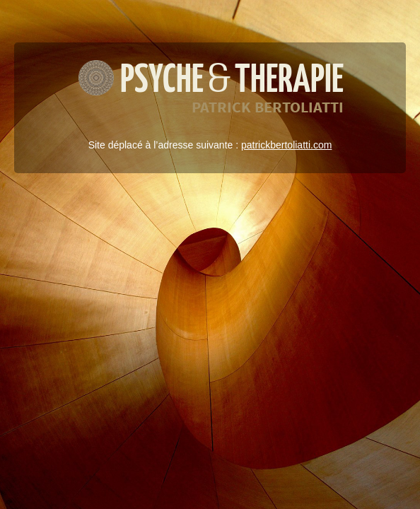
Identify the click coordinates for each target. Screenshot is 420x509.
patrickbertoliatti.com (286, 145)
